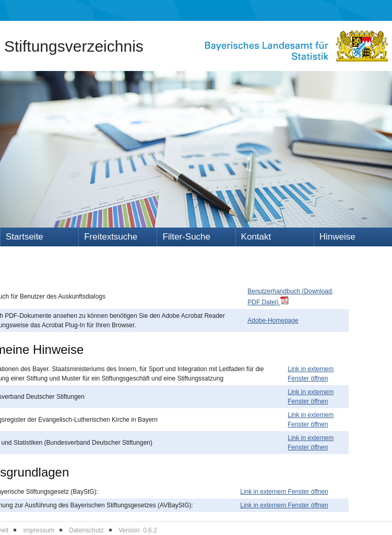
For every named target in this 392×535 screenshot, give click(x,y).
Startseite (25, 237)
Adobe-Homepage (273, 320)
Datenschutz (86, 530)
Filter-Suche (186, 237)
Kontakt (256, 237)
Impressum (39, 530)
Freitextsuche (111, 237)
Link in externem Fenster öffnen (284, 492)
